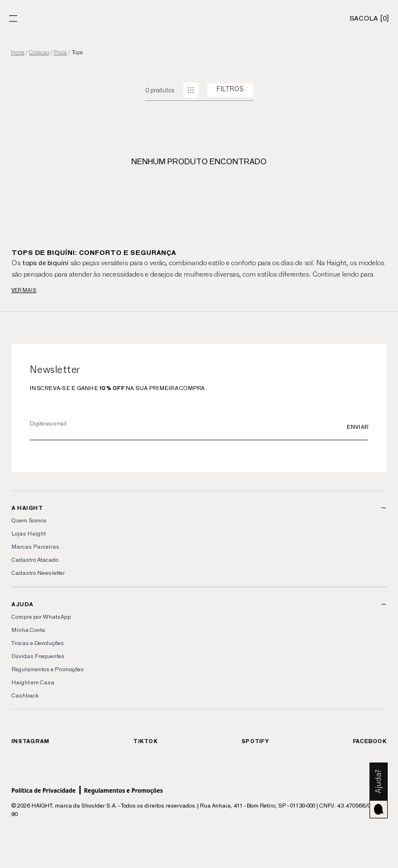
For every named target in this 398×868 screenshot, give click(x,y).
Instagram (30, 741)
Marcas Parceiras (35, 547)
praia (60, 52)
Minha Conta (28, 630)
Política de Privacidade (44, 790)
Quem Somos (29, 520)
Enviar (358, 427)
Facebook (370, 741)
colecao (39, 52)
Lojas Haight (29, 534)
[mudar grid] (191, 90)
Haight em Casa (33, 682)
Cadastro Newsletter (38, 573)
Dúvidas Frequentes (38, 656)
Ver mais (24, 290)
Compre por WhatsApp (41, 617)
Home (18, 53)
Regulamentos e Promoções (48, 669)
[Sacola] (369, 18)
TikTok (145, 741)
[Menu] (13, 19)
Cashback (25, 695)
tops (77, 52)
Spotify (255, 741)
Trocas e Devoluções (38, 643)
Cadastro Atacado (35, 560)
